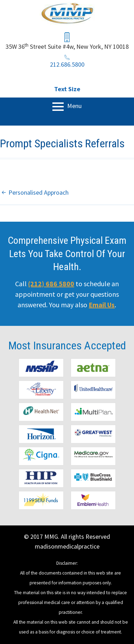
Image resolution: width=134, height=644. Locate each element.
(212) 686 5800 (51, 284)
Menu (74, 106)
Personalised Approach (39, 192)
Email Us (102, 305)
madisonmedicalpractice (67, 546)
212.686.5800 (67, 64)
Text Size (67, 89)
